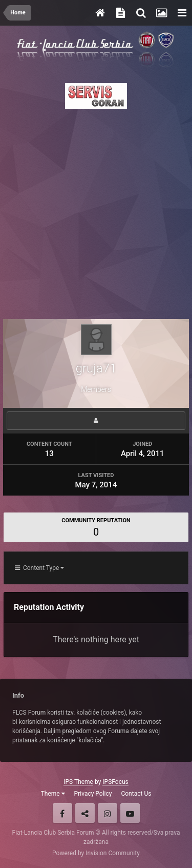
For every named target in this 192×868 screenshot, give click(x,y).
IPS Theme (78, 782)
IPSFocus (115, 782)
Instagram (108, 813)
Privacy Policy (93, 794)
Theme (53, 794)
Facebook (62, 813)
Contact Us (136, 794)
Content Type (39, 568)
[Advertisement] (96, 211)
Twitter (85, 813)
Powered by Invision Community (96, 853)
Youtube (130, 813)
